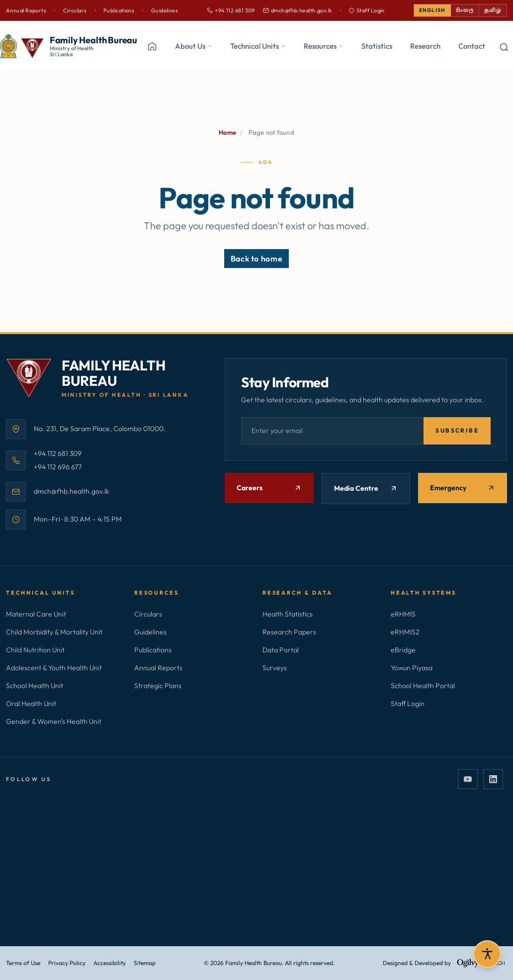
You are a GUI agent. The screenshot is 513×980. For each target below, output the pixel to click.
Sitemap (145, 963)
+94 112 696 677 (58, 467)
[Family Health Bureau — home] (69, 47)
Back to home (257, 259)
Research (425, 46)
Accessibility (110, 963)
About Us (194, 46)
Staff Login (361, 10)
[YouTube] (468, 780)
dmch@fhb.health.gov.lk (292, 11)
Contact (472, 46)
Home (227, 133)
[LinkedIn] (493, 780)
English (423, 10)
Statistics (377, 46)
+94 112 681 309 (225, 11)
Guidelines (165, 10)
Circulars (75, 10)
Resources (324, 46)
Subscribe (457, 431)
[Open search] (504, 47)
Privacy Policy (67, 963)
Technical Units (258, 46)
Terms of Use (23, 963)
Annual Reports (26, 10)
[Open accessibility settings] (487, 954)
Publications (119, 10)
